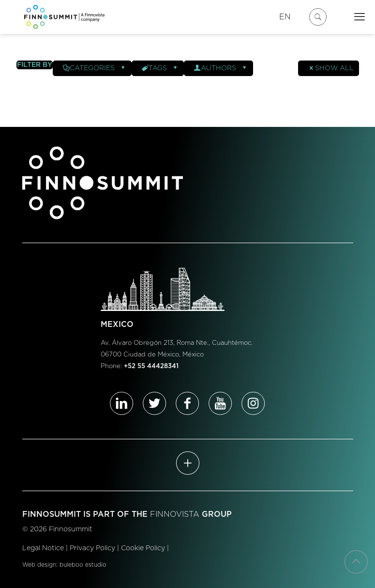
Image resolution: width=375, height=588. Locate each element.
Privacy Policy (92, 548)
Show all (331, 68)
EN (285, 17)
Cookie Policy (143, 548)
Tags (160, 68)
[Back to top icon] (356, 562)
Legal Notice (43, 548)
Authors (221, 68)
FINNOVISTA (175, 514)
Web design (39, 565)
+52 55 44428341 (151, 366)
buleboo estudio (83, 565)
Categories (95, 68)
